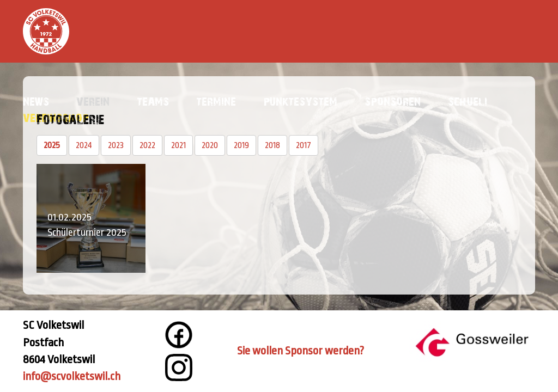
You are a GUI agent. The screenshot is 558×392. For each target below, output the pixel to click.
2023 (116, 145)
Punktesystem (300, 101)
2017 (304, 145)
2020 (210, 145)
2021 (178, 145)
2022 (147, 145)
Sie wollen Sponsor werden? (301, 351)
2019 (241, 145)
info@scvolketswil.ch (72, 376)
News (36, 101)
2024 (84, 145)
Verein (93, 101)
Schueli (468, 101)
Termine (216, 101)
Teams (153, 101)
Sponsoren (393, 101)
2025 (52, 145)
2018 (272, 145)
